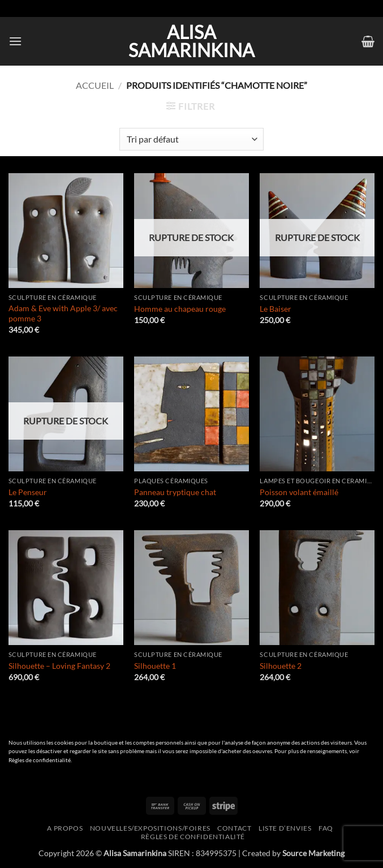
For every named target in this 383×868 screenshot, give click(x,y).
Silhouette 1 (155, 666)
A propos (65, 828)
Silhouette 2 (281, 666)
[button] (15, 41)
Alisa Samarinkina (192, 41)
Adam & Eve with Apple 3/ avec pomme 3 (63, 313)
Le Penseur (28, 492)
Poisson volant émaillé (299, 492)
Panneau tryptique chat (175, 492)
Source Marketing (313, 853)
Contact (234, 828)
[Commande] (191, 139)
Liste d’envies (285, 828)
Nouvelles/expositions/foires (150, 828)
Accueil (95, 85)
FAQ (326, 828)
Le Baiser (276, 309)
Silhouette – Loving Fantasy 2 (59, 666)
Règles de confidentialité (40, 760)
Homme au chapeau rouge (180, 309)
